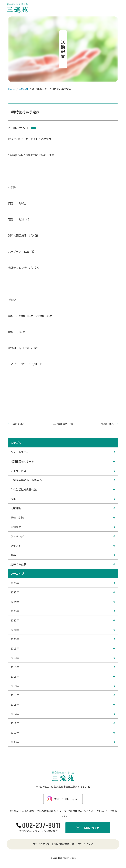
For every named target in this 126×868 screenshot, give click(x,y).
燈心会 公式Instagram (63, 799)
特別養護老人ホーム (63, 461)
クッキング (63, 536)
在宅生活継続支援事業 (63, 489)
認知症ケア (63, 527)
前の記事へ (17, 424)
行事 (63, 499)
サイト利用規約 (42, 844)
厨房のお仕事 (63, 564)
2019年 (63, 648)
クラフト (63, 546)
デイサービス (63, 471)
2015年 (63, 686)
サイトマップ (86, 844)
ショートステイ (63, 452)
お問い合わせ (88, 828)
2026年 (63, 583)
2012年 (63, 714)
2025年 (63, 592)
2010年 (63, 733)
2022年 (63, 620)
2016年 (63, 676)
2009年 (63, 742)
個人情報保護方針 (64, 844)
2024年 (63, 602)
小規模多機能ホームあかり (63, 480)
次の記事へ (109, 424)
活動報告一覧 (63, 424)
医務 (63, 555)
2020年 (63, 639)
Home (12, 89)
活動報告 (24, 89)
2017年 (63, 667)
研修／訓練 (63, 517)
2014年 (63, 695)
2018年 (63, 658)
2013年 (63, 704)
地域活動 (63, 508)
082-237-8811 (38, 826)
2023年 (63, 611)
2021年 (63, 630)
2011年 (63, 723)
